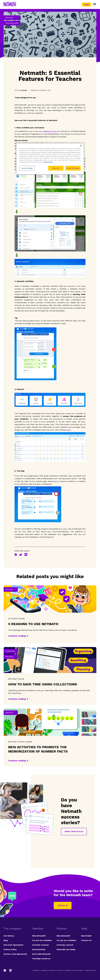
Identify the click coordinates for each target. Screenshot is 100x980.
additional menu (50, 131)
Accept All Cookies (73, 168)
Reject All (56, 168)
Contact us (63, 905)
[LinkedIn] (10, 970)
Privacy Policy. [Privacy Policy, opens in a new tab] (48, 162)
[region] (50, 159)
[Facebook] (6, 970)
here (69, 430)
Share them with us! (74, 831)
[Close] (81, 146)
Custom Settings (27, 168)
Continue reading (17, 636)
